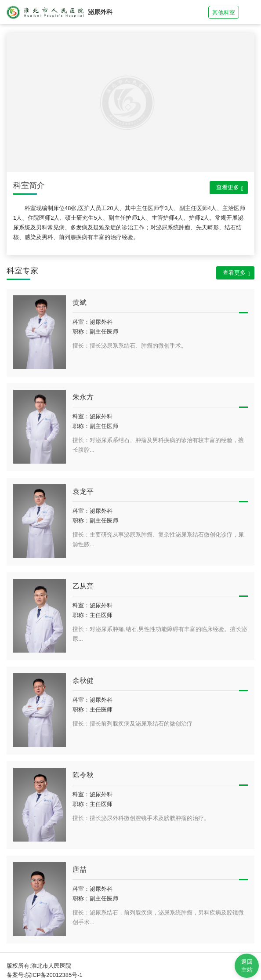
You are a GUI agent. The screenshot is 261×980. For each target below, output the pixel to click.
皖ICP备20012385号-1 (54, 975)
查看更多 (230, 188)
